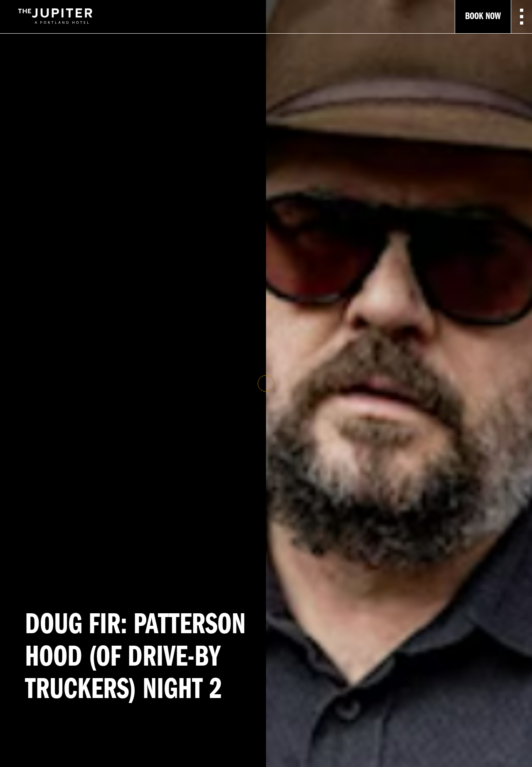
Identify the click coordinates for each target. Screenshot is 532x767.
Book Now (483, 17)
